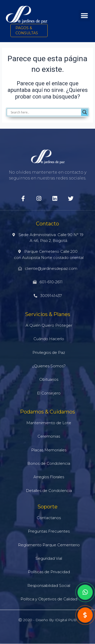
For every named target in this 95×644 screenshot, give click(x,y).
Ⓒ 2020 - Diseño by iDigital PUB (48, 620)
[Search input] (45, 112)
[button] (84, 16)
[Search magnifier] (85, 112)
